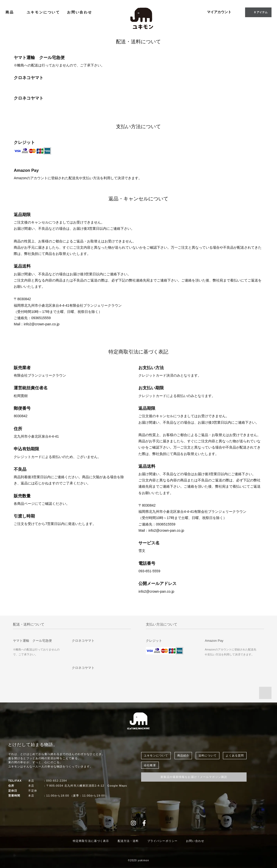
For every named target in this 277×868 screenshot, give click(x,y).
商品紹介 (183, 755)
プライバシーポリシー (162, 841)
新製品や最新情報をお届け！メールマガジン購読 (194, 777)
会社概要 (150, 765)
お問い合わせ (80, 12)
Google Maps (117, 786)
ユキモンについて (43, 12)
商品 (12, 12)
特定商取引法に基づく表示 (91, 841)
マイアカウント (219, 12)
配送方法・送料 (128, 841)
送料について (208, 755)
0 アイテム (258, 12)
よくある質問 (235, 755)
